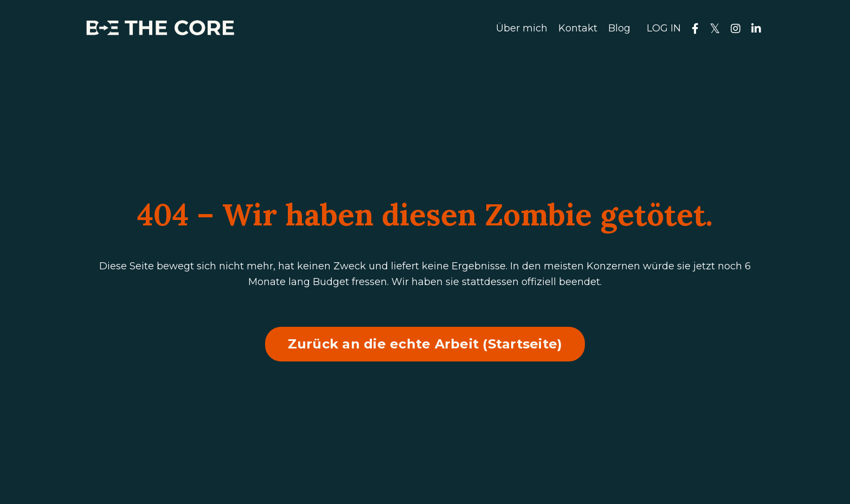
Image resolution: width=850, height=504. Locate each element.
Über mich (522, 28)
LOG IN (664, 28)
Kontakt (578, 28)
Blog (619, 28)
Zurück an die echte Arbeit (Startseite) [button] (425, 344)
